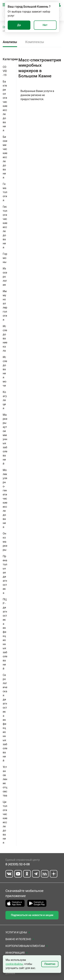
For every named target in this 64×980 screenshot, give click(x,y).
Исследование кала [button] (5, 338)
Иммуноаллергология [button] (5, 305)
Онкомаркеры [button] (5, 542)
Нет (45, 25)
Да (19, 25)
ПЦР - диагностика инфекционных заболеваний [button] (5, 634)
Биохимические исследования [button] (5, 157)
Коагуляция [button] (5, 400)
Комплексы (35, 42)
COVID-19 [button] (5, 71)
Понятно (50, 964)
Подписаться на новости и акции (32, 915)
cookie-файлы (14, 964)
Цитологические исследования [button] (5, 822)
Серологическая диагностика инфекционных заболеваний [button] (5, 718)
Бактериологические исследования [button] (5, 106)
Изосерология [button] (5, 277)
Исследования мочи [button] (5, 371)
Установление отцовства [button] (5, 781)
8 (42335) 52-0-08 (18, 864)
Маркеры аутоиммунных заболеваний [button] (5, 439)
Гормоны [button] (5, 258)
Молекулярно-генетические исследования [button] (5, 499)
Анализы (10, 42)
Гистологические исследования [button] (5, 227)
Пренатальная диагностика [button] (5, 575)
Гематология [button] (5, 192)
